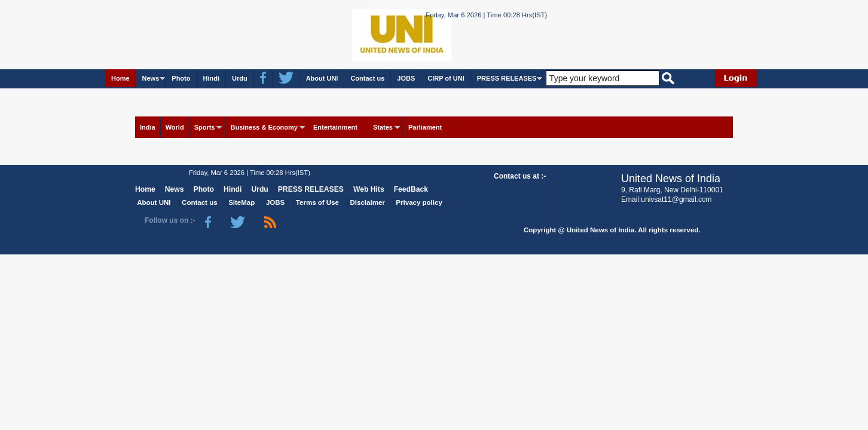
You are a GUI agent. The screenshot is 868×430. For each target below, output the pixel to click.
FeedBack (411, 189)
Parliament (425, 127)
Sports (205, 127)
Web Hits (369, 189)
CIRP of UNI (446, 78)
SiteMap (242, 202)
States (383, 127)
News (151, 78)
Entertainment (335, 127)
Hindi (211, 78)
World (175, 127)
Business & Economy (264, 127)
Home (120, 78)
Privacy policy (419, 202)
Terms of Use (317, 202)
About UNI (322, 78)
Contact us (367, 78)
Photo (181, 78)
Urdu (240, 78)
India (148, 127)
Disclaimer (368, 202)
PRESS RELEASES (507, 78)
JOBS (406, 78)
